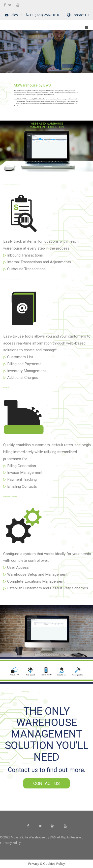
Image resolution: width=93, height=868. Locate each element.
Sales (13, 15)
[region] (46, 52)
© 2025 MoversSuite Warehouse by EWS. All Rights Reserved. (43, 837)
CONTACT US (46, 783)
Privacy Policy (11, 843)
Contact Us (80, 15)
